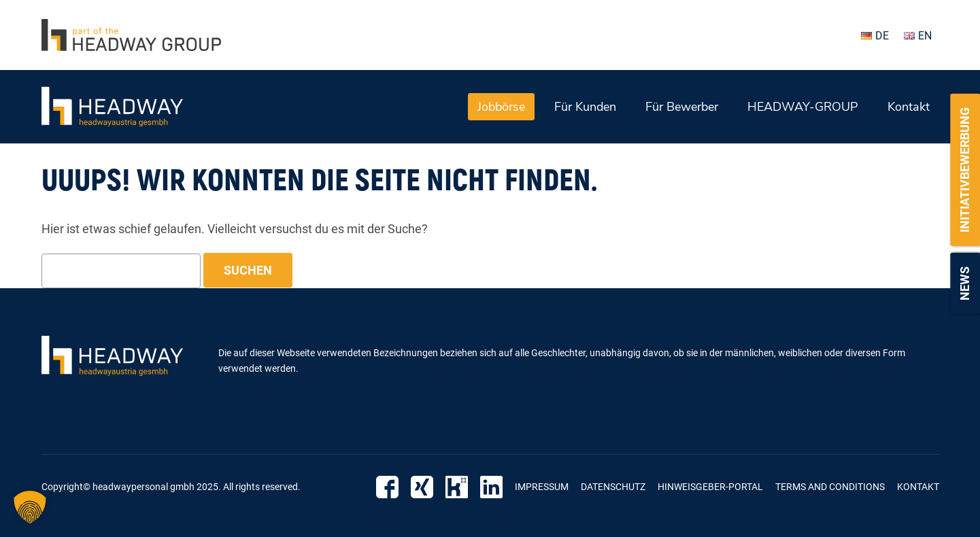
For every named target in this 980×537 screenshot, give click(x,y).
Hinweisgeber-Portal (710, 487)
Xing (422, 487)
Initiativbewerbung (965, 170)
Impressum (542, 487)
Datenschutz (613, 487)
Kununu (457, 487)
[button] (30, 507)
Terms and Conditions (830, 487)
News (965, 283)
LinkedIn (491, 487)
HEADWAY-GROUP (803, 107)
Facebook (387, 487)
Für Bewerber (682, 107)
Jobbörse (501, 107)
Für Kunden (585, 107)
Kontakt (909, 107)
